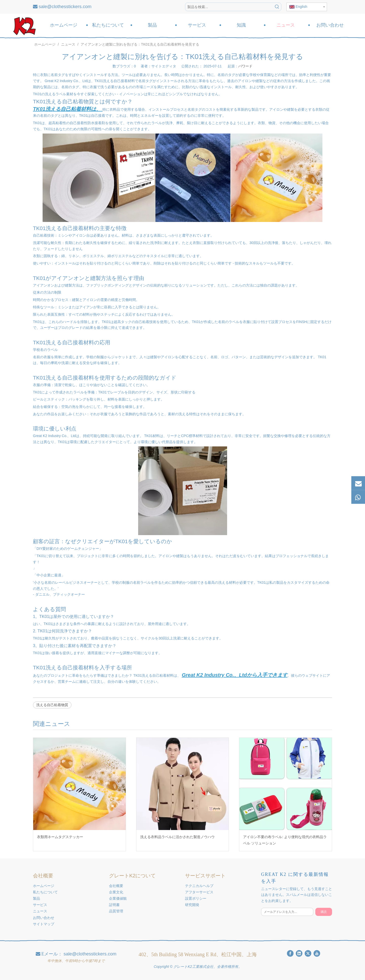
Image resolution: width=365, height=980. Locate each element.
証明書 (114, 905)
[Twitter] (308, 953)
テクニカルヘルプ (199, 886)
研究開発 (192, 905)
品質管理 (116, 911)
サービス (40, 905)
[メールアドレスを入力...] (287, 912)
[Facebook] (290, 953)
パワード (245, 66)
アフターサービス (199, 892)
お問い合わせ (44, 918)
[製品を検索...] (229, 7)
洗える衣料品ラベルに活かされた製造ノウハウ (177, 837)
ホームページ (44, 886)
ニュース (40, 911)
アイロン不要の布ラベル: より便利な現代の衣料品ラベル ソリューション (285, 840)
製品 (36, 898)
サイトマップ (44, 924)
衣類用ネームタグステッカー (60, 837)
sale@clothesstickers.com (65, 7)
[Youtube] (317, 953)
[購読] (324, 912)
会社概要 (116, 886)
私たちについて (45, 892)
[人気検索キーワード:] (277, 7)
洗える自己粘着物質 (52, 705)
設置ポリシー (196, 898)
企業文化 (116, 892)
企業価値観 (118, 898)
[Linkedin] (299, 953)
